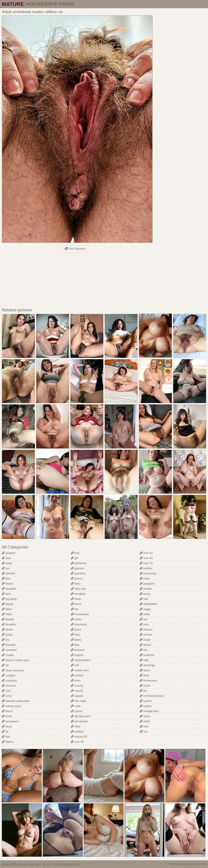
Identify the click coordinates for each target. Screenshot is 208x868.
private (146, 589)
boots (7, 635)
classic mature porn (16, 660)
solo (144, 660)
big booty (9, 599)
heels (76, 599)
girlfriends (79, 563)
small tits (147, 655)
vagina (146, 706)
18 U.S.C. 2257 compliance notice (61, 864)
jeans (76, 630)
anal (6, 558)
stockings (147, 665)
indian (76, 619)
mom (76, 681)
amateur (9, 553)
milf (75, 665)
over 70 (146, 563)
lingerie (77, 655)
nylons (77, 711)
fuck (75, 553)
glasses (77, 568)
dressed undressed (16, 701)
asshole (8, 573)
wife (144, 726)
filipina (8, 742)
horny (76, 604)
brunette (9, 645)
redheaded (148, 604)
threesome (148, 681)
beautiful (9, 589)
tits (143, 691)
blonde (8, 619)
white (145, 721)
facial (7, 726)
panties (146, 568)
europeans (10, 721)
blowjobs (9, 624)
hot (75, 609)
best (6, 594)
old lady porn (81, 716)
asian (7, 563)
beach (7, 584)
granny (77, 579)
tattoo (145, 670)
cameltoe (9, 650)
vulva (145, 716)
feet (6, 737)
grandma (78, 573)
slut (144, 650)
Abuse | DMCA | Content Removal (20, 864)
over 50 (146, 553)
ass (6, 568)
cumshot (9, 686)
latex (76, 635)
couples (8, 675)
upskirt (146, 701)
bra (6, 640)
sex (144, 619)
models (77, 675)
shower (146, 635)
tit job (145, 686)
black (7, 614)
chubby (8, 655)
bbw (6, 579)
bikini (7, 609)
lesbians (78, 650)
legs (75, 645)
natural (77, 691)
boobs (7, 630)
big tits (8, 604)
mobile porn (80, 670)
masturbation (81, 660)
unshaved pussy (152, 696)
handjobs (78, 594)
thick (144, 675)
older (76, 726)
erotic (7, 716)
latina (76, 640)
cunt (6, 691)
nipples (77, 696)
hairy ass (78, 589)
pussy (145, 594)
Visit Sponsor (75, 249)
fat (5, 732)
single (145, 640)
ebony (7, 711)
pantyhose (148, 573)
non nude (78, 701)
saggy (145, 609)
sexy (144, 624)
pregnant (147, 584)
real (144, 599)
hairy (76, 584)
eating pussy (11, 706)
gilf (74, 558)
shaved (146, 630)
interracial (79, 624)
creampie (9, 681)
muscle (77, 686)
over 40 (77, 742)
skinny (145, 645)
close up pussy (13, 670)
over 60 (146, 558)
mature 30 (79, 737)
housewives (80, 614)
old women (79, 721)
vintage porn (149, 711)
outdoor (77, 732)
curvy (7, 696)
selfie (145, 614)
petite (145, 579)
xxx (144, 732)
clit (5, 665)
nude (76, 706)
